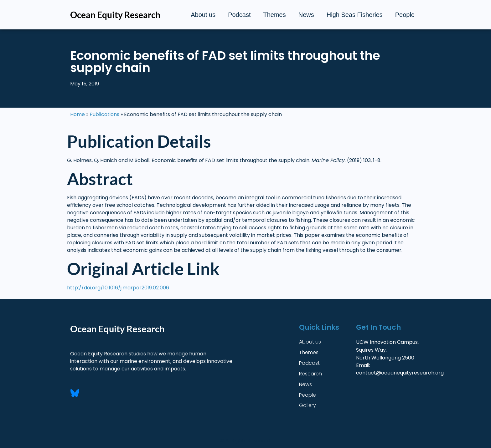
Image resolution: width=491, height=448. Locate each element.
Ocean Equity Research (115, 15)
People (405, 15)
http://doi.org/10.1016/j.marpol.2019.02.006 (118, 288)
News (306, 15)
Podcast (239, 15)
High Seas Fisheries (355, 15)
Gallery (308, 406)
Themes (274, 15)
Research (310, 374)
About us (203, 15)
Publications (104, 114)
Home (78, 114)
